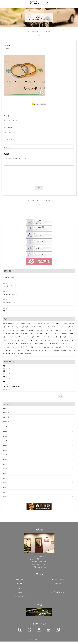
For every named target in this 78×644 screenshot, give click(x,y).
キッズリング (39, 333)
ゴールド (32, 336)
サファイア (40, 336)
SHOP (58, 590)
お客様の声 (58, 586)
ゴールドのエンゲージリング (12, 389)
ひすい (29, 326)
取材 (4, 368)
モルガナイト (60, 350)
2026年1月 (6, 424)
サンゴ (48, 336)
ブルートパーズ (53, 346)
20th (17, 326)
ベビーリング (23, 350)
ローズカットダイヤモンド (32, 353)
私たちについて (20, 582)
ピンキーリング (20, 343)
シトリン (55, 336)
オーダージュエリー (58, 582)
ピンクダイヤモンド (45, 343)
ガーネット (30, 333)
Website (6, 147)
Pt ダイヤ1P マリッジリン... (11, 305)
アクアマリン (38, 326)
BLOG (20, 595)
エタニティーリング (43, 329)
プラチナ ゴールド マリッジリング (40, 32)
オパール (63, 329)
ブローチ (14, 350)
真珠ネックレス (11, 356)
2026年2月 (6, 420)
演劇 (4, 313)
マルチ (40, 350)
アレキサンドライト (14, 329)
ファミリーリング (12, 346)
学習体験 (64, 353)
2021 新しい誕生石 (8, 326)
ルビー (20, 353)
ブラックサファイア (25, 346)
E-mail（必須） (8, 140)
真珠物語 (20, 356)
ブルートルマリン (66, 346)
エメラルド (55, 329)
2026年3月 (6, 415)
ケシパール (24, 336)
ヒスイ (5, 343)
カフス (22, 333)
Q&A (20, 590)
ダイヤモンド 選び (8, 280)
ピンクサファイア (32, 343)
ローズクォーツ (47, 353)
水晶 (70, 353)
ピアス (11, 343)
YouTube (23, 326)
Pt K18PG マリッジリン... (10, 297)
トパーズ (10, 339)
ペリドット (33, 350)
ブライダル (20, 586)
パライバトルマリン (61, 339)
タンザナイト (63, 336)
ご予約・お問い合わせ (58, 595)
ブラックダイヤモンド (40, 346)
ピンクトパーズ (58, 343)
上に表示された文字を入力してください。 (16, 158)
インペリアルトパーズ (28, 329)
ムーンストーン (49, 350)
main (39, 35)
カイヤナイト (14, 333)
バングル (50, 339)
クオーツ (59, 333)
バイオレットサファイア (31, 339)
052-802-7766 (42, 570)
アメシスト (47, 326)
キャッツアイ (50, 333)
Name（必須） (8, 133)
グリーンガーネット (12, 336)
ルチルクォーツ (11, 353)
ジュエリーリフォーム (9, 288)
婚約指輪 (56, 353)
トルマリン (18, 339)
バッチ (43, 339)
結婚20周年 (29, 356)
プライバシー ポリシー (20, 599)
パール (71, 339)
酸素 (4, 379)
